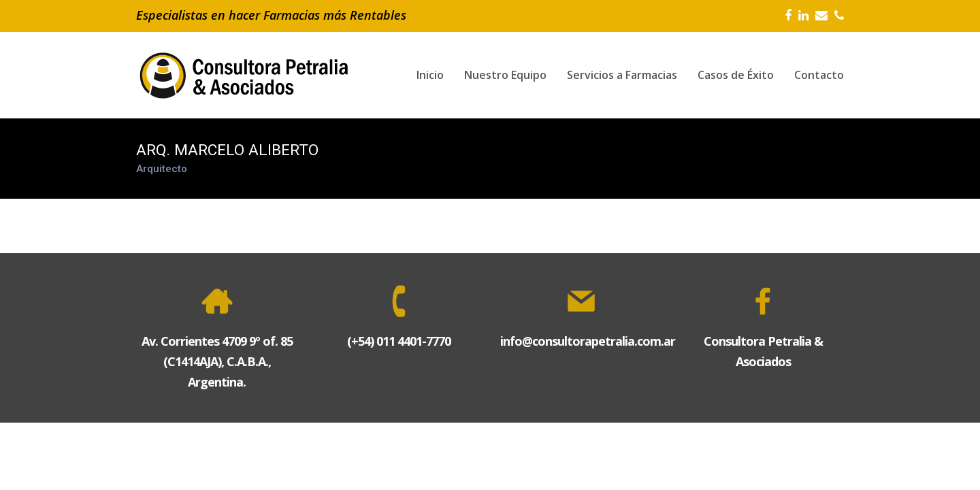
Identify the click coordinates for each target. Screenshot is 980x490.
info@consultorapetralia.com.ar (588, 341)
